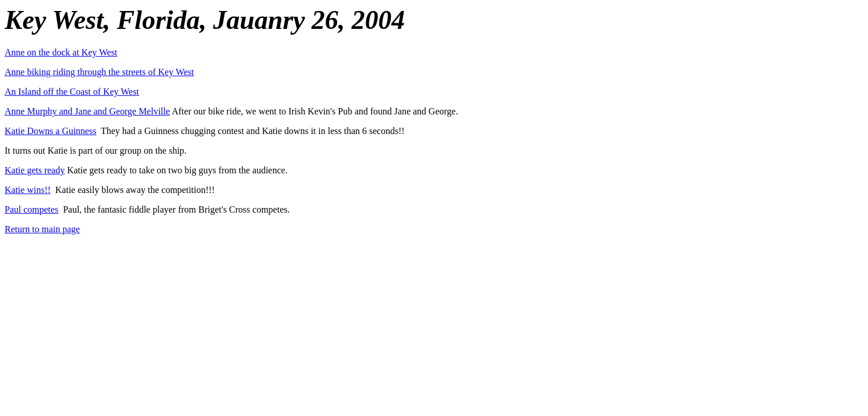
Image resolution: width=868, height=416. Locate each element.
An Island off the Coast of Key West (72, 92)
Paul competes (32, 209)
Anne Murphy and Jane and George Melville (87, 111)
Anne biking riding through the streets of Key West (99, 72)
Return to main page (42, 229)
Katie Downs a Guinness (51, 131)
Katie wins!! (28, 190)
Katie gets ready (35, 170)
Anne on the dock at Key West (61, 52)
